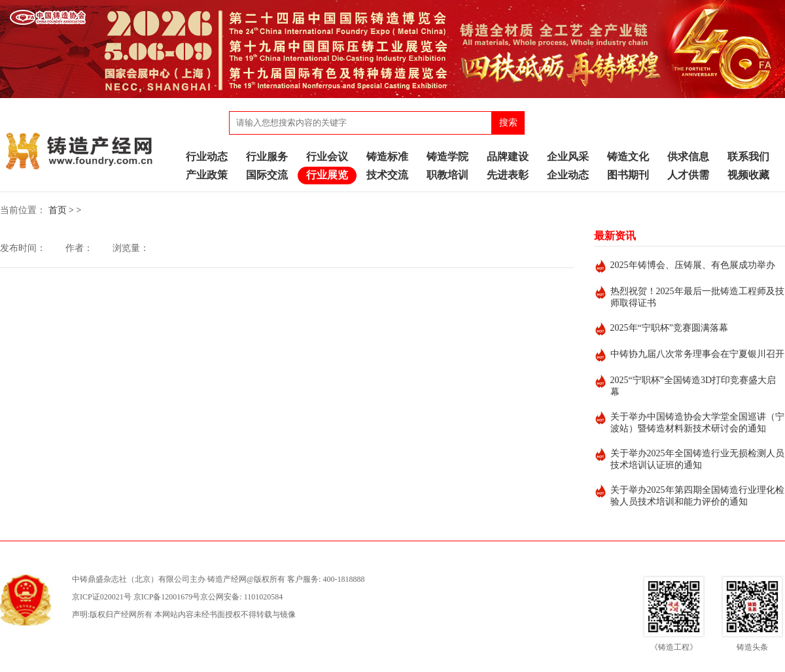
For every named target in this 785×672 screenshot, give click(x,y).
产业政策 (207, 175)
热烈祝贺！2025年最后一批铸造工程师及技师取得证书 (697, 297)
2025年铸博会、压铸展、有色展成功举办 (693, 265)
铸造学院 (447, 157)
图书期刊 (628, 175)
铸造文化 (628, 157)
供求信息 (688, 157)
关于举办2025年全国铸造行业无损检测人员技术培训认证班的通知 (697, 459)
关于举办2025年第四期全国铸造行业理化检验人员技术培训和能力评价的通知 (697, 496)
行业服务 (267, 157)
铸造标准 (387, 157)
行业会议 (327, 157)
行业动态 (207, 157)
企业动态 (568, 175)
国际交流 (267, 175)
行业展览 (327, 175)
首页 (58, 210)
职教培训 (447, 175)
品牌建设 (508, 157)
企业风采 (568, 157)
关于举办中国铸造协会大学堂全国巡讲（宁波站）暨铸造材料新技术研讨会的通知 (697, 423)
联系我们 (748, 157)
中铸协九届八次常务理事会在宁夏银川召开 (697, 354)
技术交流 (387, 175)
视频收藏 (748, 175)
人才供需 (688, 175)
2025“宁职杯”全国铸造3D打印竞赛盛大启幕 (693, 386)
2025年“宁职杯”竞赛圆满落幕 (669, 328)
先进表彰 (508, 175)
